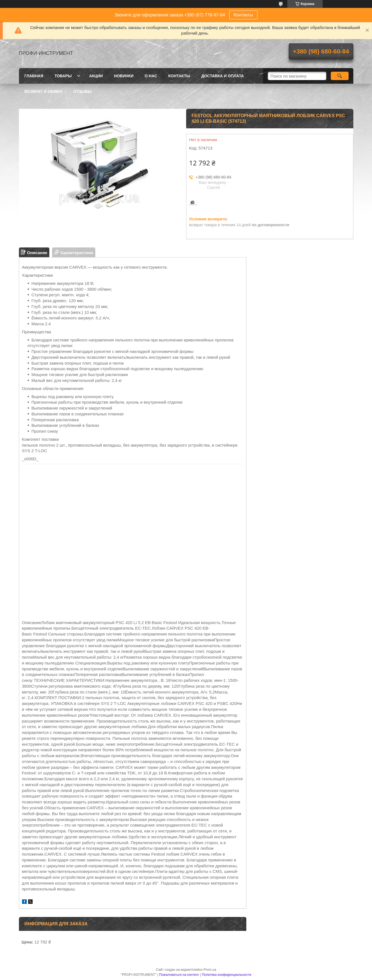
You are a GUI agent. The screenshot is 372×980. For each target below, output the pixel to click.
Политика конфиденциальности (226, 975)
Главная (34, 76)
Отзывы (82, 92)
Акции (96, 76)
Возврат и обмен (43, 92)
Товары (63, 76)
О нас (151, 76)
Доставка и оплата (223, 76)
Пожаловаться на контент (179, 975)
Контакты (243, 15)
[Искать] (340, 76)
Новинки (124, 76)
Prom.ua (210, 970)
